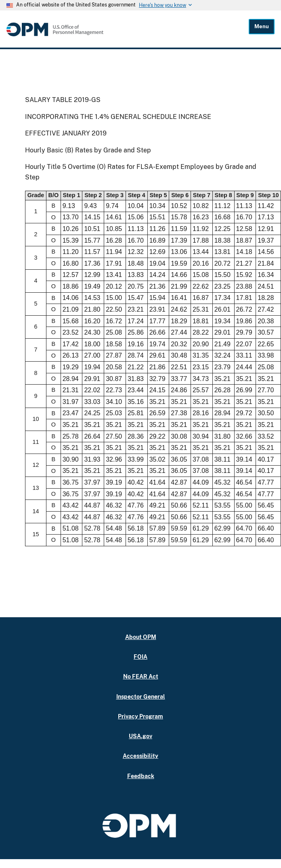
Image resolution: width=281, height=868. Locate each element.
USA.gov (140, 736)
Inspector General (141, 696)
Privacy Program (140, 716)
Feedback (141, 776)
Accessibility (140, 756)
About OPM (141, 637)
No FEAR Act (141, 676)
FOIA (140, 657)
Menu (262, 26)
